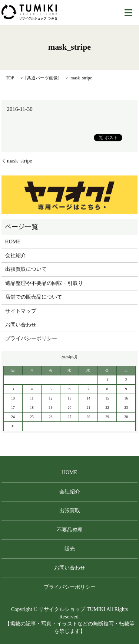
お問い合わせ (21, 325)
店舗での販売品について (34, 297)
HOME (13, 242)
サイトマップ (21, 311)
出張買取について (26, 269)
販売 (70, 549)
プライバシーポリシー (31, 339)
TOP (10, 78)
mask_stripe (20, 161)
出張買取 (70, 511)
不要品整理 (70, 530)
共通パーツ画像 (42, 78)
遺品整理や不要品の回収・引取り (44, 283)
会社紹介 (16, 255)
